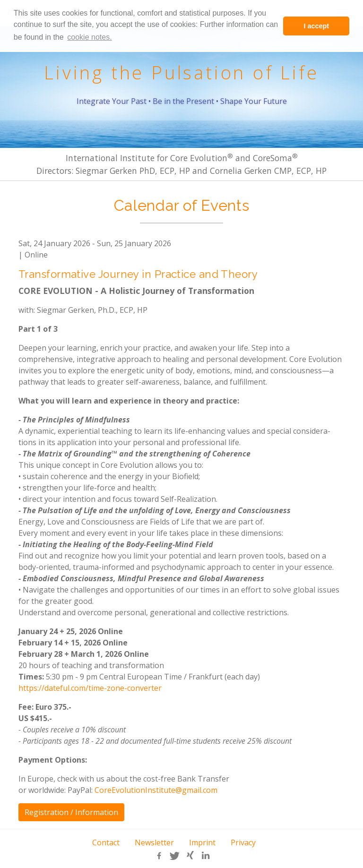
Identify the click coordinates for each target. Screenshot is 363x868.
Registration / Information (71, 812)
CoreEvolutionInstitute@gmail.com (156, 790)
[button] (158, 856)
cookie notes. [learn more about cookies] (89, 37)
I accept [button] (316, 26)
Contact (106, 842)
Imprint (202, 842)
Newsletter (154, 842)
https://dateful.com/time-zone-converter (90, 688)
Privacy (243, 842)
